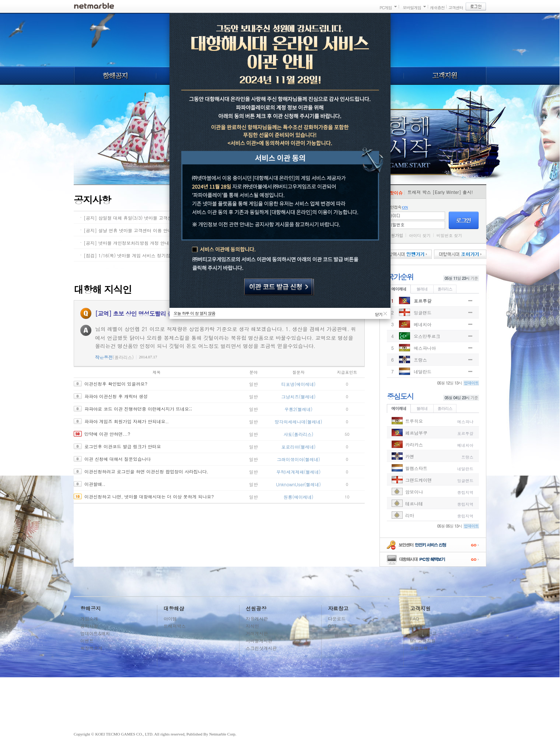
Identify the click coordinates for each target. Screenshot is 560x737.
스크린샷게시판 (261, 648)
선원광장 (256, 608)
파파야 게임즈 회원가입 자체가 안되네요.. (127, 421)
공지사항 (89, 626)
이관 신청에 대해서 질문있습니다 (118, 459)
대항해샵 (174, 608)
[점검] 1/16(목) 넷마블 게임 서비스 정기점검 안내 (134, 255)
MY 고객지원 (423, 641)
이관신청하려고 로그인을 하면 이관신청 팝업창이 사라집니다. (146, 471)
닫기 (379, 313)
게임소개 (89, 618)
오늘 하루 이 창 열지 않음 (194, 313)
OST (332, 626)
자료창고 (338, 608)
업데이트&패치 (95, 633)
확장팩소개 (91, 648)
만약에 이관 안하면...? (107, 434)
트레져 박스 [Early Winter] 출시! (440, 192)
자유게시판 (257, 618)
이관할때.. (95, 484)
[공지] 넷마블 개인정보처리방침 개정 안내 (126, 243)
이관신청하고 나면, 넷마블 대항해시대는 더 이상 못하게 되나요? (149, 496)
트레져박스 (175, 626)
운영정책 (419, 648)
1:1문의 (418, 626)
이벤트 (87, 641)
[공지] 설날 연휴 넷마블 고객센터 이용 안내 (128, 230)
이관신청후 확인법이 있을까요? (116, 384)
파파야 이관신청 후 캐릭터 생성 (116, 396)
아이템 (170, 618)
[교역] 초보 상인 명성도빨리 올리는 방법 (146, 314)
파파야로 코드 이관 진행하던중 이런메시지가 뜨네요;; (138, 409)
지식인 (252, 626)
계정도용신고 (423, 633)
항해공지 (115, 76)
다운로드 (337, 618)
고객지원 (445, 76)
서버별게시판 (259, 641)
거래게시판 (257, 633)
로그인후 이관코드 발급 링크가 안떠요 (123, 446)
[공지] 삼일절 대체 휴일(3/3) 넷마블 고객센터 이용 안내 (140, 218)
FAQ (414, 618)
